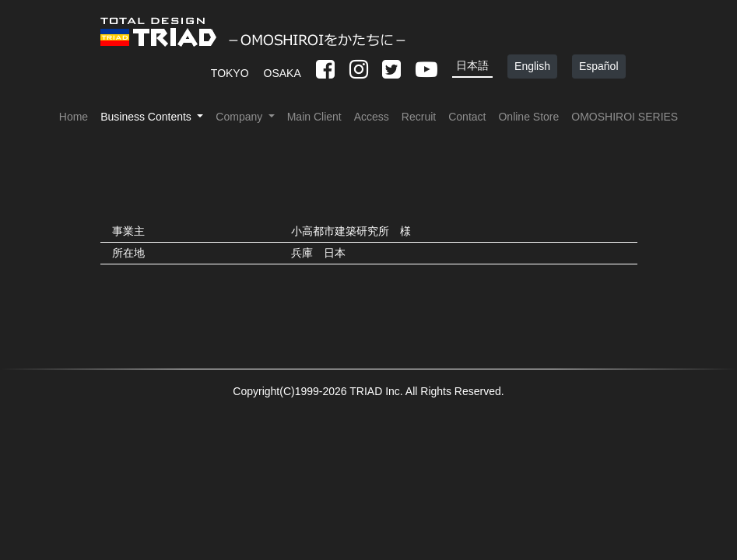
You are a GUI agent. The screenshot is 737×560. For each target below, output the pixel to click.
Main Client (314, 117)
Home (74, 117)
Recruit (419, 117)
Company (240, 117)
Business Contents (147, 117)
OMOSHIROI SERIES (625, 117)
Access (372, 117)
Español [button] (599, 66)
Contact (467, 117)
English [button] (532, 66)
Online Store (528, 117)
